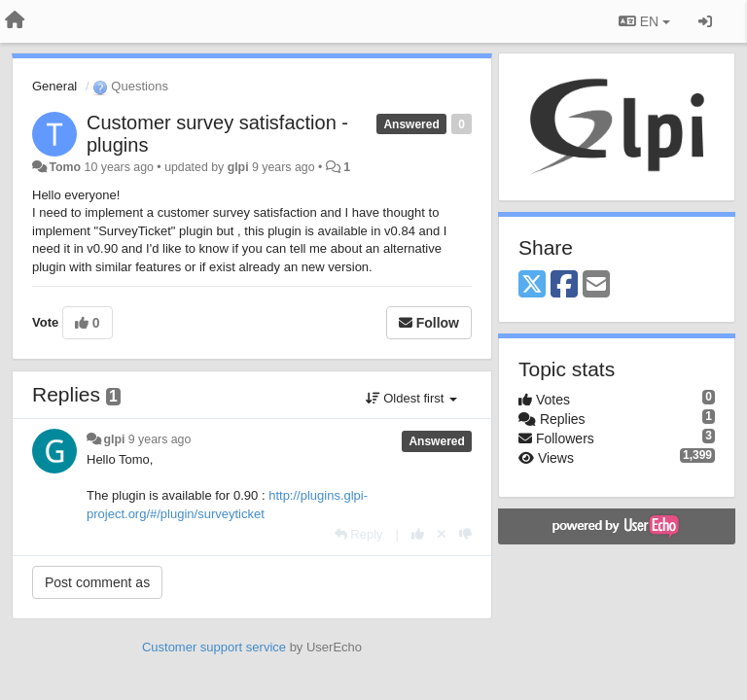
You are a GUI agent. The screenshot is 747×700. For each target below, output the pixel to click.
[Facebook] (564, 285)
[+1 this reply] (418, 534)
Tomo (65, 167)
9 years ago (160, 439)
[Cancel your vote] (442, 534)
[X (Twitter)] (532, 285)
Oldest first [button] (411, 398)
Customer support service (214, 647)
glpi (238, 167)
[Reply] (359, 534)
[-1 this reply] (465, 534)
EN (644, 21)
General (54, 86)
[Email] (596, 285)
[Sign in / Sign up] (705, 21)
